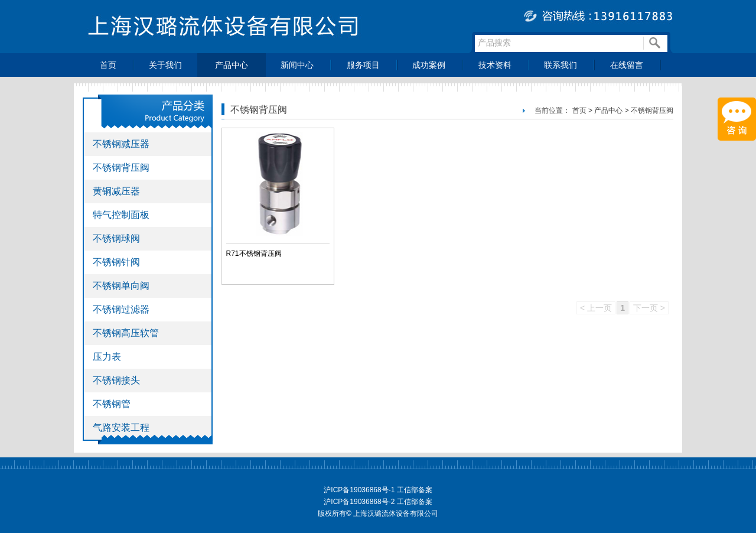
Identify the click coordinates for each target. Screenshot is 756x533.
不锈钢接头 (116, 380)
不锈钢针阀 (116, 262)
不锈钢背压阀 (121, 168)
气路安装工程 (121, 428)
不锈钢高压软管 (126, 333)
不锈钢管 (112, 404)
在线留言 (627, 65)
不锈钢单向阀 (121, 286)
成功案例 (429, 65)
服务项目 (363, 65)
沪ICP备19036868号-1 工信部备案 (378, 490)
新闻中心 (297, 65)
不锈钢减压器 (121, 144)
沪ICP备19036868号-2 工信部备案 (378, 502)
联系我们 (561, 65)
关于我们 (165, 65)
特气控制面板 (121, 215)
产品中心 (232, 65)
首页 (108, 65)
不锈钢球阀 (116, 238)
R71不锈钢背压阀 (254, 253)
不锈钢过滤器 (121, 309)
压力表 (107, 357)
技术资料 (495, 65)
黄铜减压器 (116, 191)
